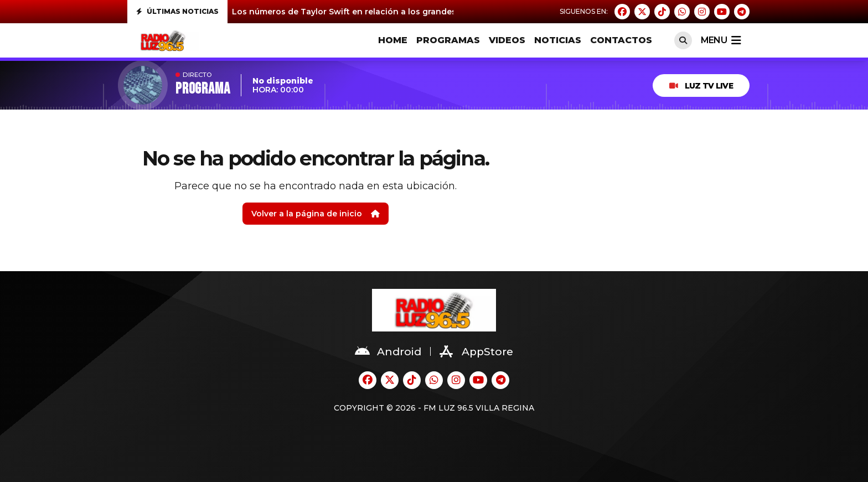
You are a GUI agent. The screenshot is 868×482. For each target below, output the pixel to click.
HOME (393, 40)
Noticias (558, 40)
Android (388, 351)
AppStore (476, 351)
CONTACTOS (621, 40)
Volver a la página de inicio (316, 214)
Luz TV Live (701, 86)
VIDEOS (507, 40)
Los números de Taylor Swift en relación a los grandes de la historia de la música (399, 12)
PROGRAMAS (448, 40)
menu (721, 40)
